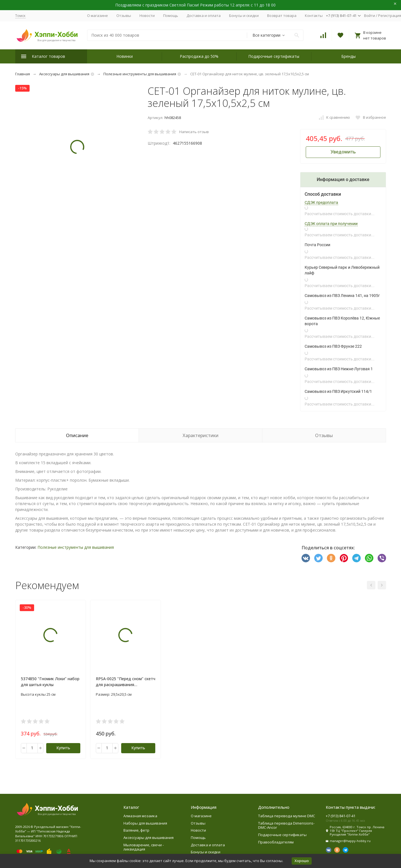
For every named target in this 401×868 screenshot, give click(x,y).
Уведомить (343, 152)
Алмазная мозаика (140, 816)
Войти (370, 16)
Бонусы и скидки (244, 16)
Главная (23, 74)
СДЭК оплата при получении (331, 224)
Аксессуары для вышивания (64, 74)
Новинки (125, 56)
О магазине (98, 16)
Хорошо (302, 861)
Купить (63, 748)
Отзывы (124, 16)
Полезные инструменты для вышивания (140, 74)
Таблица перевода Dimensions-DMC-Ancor (286, 825)
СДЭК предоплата (321, 202)
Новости (147, 16)
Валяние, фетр (136, 830)
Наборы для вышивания (145, 823)
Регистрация (390, 16)
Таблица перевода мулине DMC (287, 816)
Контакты (314, 16)
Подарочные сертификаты (274, 56)
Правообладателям (276, 842)
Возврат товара (282, 16)
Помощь (171, 16)
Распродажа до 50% (199, 56)
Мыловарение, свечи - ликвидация (144, 847)
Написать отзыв (194, 132)
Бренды (348, 56)
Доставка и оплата (204, 16)
